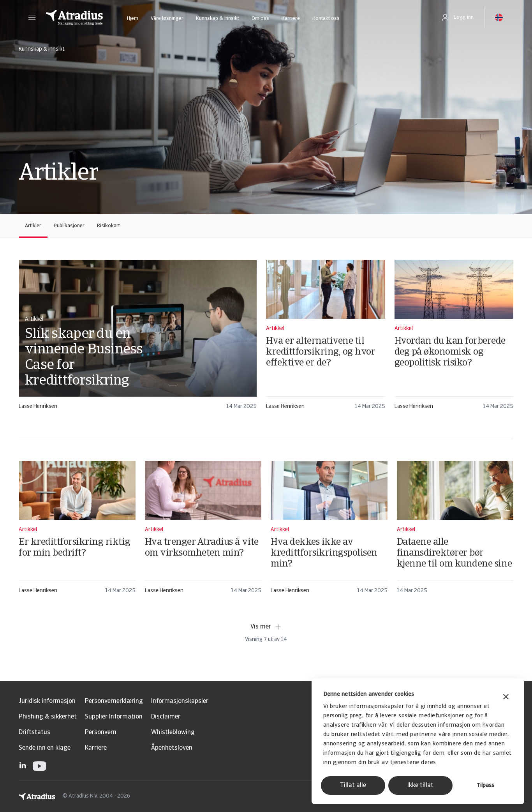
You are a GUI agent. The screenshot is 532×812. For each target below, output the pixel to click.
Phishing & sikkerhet (48, 717)
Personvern (101, 733)
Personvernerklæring (114, 701)
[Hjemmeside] (74, 18)
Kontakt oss (326, 19)
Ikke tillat (420, 786)
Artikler (33, 226)
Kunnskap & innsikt (218, 19)
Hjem (133, 19)
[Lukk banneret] (506, 698)
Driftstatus (34, 733)
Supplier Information (114, 717)
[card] (138, 338)
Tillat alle (353, 786)
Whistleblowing (173, 733)
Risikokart (108, 226)
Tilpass (485, 786)
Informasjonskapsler (180, 701)
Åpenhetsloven (172, 748)
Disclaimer (166, 717)
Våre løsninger (167, 19)
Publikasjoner (69, 226)
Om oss (260, 19)
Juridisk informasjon (47, 701)
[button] (32, 18)
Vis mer (266, 627)
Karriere (291, 19)
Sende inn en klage (45, 748)
